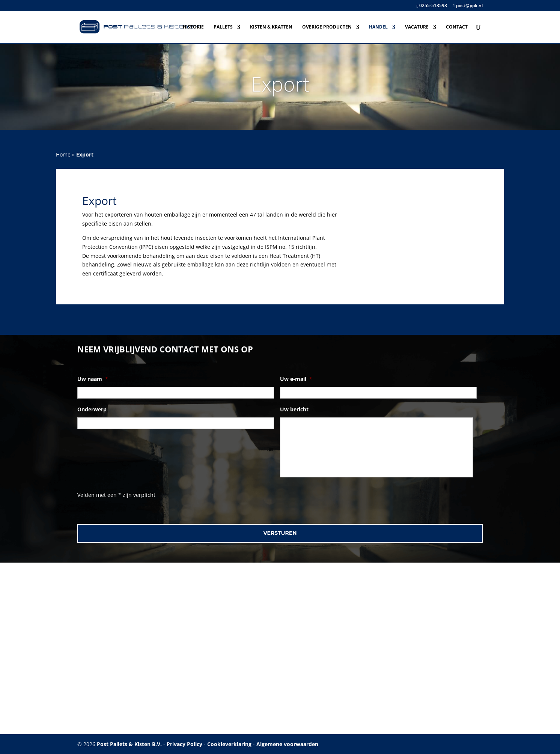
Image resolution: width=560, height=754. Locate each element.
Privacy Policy (184, 744)
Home (63, 154)
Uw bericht (294, 409)
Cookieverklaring (229, 744)
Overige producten (327, 27)
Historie (193, 27)
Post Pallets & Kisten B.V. (129, 744)
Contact (457, 27)
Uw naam (93, 379)
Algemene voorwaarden (287, 744)
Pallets (223, 27)
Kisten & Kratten (271, 27)
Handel (378, 27)
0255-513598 (433, 5)
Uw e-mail (296, 379)
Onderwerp (92, 409)
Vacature (417, 27)
